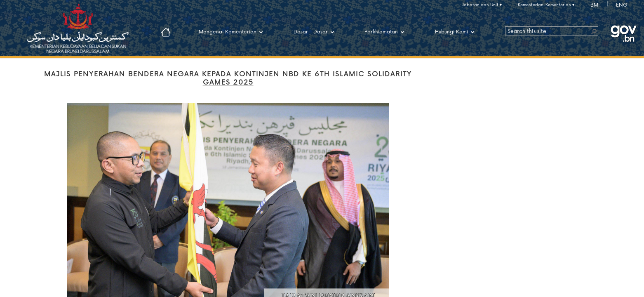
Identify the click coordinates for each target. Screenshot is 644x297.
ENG (622, 5)
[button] (594, 31)
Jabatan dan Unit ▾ (482, 5)
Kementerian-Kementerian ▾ (546, 5)
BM (594, 5)
